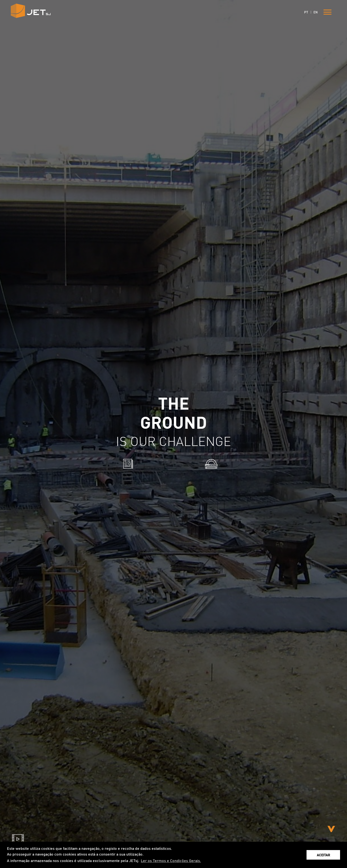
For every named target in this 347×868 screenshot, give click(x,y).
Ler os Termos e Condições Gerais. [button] (171, 860)
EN (316, 12)
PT (306, 12)
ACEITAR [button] (323, 855)
